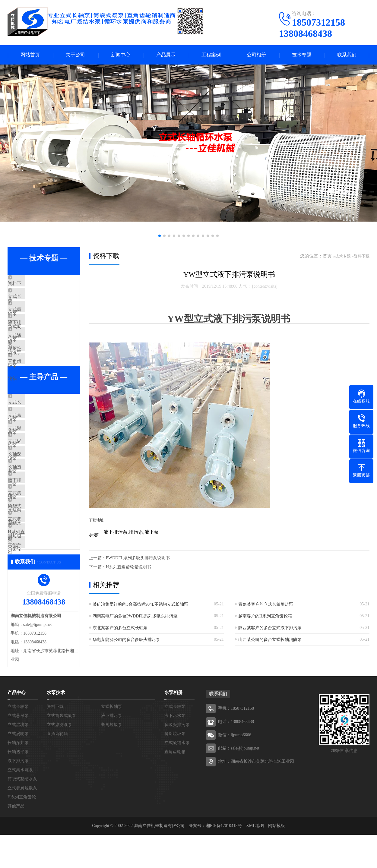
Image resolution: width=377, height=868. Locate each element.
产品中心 (17, 784)
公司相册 (256, 55)
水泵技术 (56, 784)
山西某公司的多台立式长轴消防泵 (270, 640)
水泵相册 (173, 784)
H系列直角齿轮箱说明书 (128, 567)
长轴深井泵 (33, 508)
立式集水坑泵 (35, 561)
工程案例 (211, 55)
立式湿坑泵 (33, 472)
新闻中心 (121, 55)
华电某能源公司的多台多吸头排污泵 (126, 640)
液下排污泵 (33, 338)
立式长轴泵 (33, 302)
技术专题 (302, 55)
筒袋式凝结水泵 (38, 579)
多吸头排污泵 (177, 817)
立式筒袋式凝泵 (38, 320)
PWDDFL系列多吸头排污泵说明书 (138, 558)
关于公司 (75, 55)
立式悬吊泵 (33, 455)
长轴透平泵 (33, 526)
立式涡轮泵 (33, 490)
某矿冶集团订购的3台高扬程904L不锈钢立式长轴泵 (140, 604)
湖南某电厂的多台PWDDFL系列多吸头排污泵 (135, 616)
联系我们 (347, 55)
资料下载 (31, 284)
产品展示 (166, 55)
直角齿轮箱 (33, 391)
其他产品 (31, 633)
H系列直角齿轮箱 (39, 615)
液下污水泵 (175, 808)
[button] (160, 236)
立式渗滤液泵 (35, 355)
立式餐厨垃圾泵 (38, 597)
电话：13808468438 (236, 814)
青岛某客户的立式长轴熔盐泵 (266, 604)
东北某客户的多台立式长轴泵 (120, 628)
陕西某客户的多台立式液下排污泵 (270, 628)
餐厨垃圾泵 (33, 373)
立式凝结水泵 (177, 835)
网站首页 (30, 55)
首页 (327, 256)
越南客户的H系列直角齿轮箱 (265, 616)
